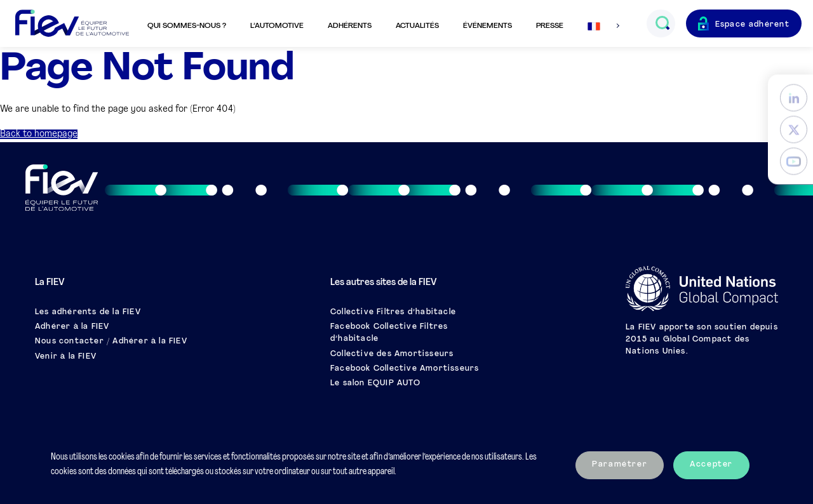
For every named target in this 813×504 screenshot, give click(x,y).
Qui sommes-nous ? (187, 26)
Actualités (417, 26)
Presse (550, 26)
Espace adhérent (753, 25)
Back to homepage (39, 134)
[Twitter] (794, 130)
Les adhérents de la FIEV (88, 312)
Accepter (711, 465)
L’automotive (277, 26)
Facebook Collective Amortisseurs (405, 369)
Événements (487, 26)
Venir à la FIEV (66, 357)
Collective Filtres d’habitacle (393, 312)
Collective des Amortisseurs (392, 354)
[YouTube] (794, 162)
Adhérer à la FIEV (72, 327)
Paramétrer (620, 465)
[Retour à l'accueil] (72, 24)
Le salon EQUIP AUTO (375, 383)
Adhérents (350, 26)
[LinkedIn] (794, 98)
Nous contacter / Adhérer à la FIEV (111, 342)
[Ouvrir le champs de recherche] (662, 23)
